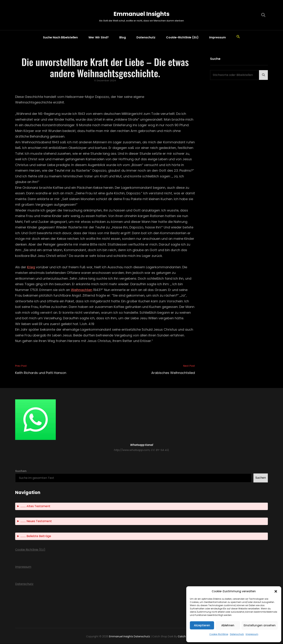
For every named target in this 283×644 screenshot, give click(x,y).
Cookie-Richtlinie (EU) (182, 38)
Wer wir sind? (99, 38)
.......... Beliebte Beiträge (36, 536)
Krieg (31, 267)
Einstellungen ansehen (260, 625)
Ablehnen (228, 625)
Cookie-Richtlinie (219, 634)
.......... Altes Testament (35, 507)
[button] (276, 591)
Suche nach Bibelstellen (60, 38)
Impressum (252, 634)
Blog (123, 38)
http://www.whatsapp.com (132, 450)
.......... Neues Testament (36, 521)
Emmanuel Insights (141, 13)
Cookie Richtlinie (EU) (30, 550)
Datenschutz (237, 634)
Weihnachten (82, 290)
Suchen (21, 471)
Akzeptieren (202, 625)
